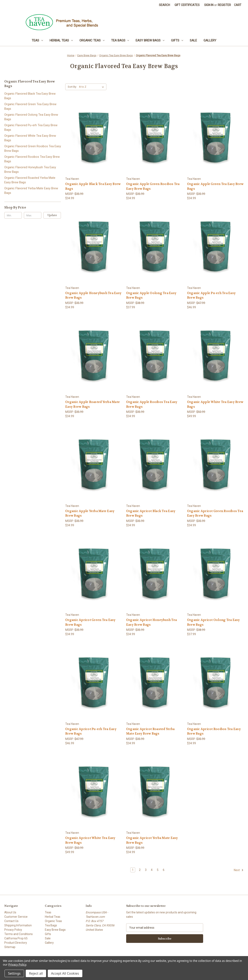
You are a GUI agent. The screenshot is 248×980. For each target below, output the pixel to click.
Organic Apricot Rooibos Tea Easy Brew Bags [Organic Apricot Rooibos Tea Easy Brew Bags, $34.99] (214, 731)
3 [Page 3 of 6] (146, 870)
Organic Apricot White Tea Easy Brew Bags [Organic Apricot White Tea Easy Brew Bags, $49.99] (90, 840)
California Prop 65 (16, 938)
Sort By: (72, 87)
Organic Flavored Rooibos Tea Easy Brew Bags (32, 159)
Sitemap (10, 947)
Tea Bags (120, 40)
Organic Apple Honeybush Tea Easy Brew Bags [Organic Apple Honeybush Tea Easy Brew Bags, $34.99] (93, 295)
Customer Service (16, 917)
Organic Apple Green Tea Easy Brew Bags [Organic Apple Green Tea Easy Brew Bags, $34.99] (215, 186)
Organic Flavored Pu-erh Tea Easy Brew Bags (31, 128)
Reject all (36, 973)
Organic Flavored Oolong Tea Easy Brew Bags (31, 117)
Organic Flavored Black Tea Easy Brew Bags (30, 96)
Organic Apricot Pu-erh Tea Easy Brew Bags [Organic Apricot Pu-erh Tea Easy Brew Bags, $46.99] (91, 731)
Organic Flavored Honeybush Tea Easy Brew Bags (30, 170)
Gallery (210, 40)
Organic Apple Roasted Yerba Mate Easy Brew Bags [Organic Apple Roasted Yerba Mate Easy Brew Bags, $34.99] (93, 404)
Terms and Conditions (19, 934)
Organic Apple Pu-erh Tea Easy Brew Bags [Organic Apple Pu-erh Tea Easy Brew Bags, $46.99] (211, 295)
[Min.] (13, 215)
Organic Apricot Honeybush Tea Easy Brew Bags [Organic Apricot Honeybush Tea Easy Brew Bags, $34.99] (151, 622)
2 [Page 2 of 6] (140, 870)
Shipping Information (18, 925)
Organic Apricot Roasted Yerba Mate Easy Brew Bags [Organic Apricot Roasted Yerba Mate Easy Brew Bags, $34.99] (150, 731)
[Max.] (33, 215)
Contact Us (11, 921)
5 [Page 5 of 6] (158, 870)
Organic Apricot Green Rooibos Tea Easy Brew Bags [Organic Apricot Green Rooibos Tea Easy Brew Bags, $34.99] (215, 513)
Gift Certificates (187, 5)
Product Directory (16, 943)
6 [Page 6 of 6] (164, 870)
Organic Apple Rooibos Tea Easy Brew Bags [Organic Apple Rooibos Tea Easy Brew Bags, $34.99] (152, 404)
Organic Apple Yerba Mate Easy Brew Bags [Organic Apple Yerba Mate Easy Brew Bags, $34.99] (90, 513)
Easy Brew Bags (150, 40)
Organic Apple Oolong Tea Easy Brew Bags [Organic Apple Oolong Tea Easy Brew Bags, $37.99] (151, 295)
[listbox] (92, 87)
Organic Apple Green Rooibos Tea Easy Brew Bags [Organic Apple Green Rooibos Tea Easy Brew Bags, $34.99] (153, 186)
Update (52, 215)
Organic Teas (92, 40)
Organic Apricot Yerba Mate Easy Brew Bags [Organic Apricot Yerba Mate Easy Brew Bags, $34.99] (152, 840)
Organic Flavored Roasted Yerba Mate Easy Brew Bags (30, 180)
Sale (193, 40)
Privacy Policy (13, 930)
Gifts (177, 40)
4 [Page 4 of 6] (152, 870)
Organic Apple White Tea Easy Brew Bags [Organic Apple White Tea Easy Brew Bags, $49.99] (215, 404)
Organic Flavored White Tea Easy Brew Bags (30, 138)
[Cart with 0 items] (238, 5)
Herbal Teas (61, 40)
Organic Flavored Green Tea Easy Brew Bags (30, 107)
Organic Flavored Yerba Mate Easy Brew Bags (31, 191)
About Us (10, 912)
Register (224, 5)
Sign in (209, 5)
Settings (14, 973)
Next (239, 870)
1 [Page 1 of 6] (133, 870)
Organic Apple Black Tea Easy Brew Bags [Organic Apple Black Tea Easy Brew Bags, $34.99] (93, 186)
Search (164, 5)
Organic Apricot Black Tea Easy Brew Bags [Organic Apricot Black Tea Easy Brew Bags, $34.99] (151, 513)
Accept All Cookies (65, 973)
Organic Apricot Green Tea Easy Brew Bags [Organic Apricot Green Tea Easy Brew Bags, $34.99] (90, 622)
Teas (37, 40)
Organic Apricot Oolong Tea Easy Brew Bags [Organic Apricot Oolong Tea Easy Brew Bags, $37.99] (214, 622)
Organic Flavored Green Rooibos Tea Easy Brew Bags (33, 149)
